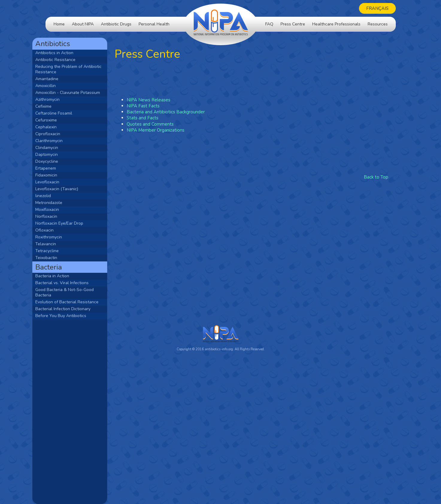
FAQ (269, 24)
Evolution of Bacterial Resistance (80, 302)
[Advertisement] (83, 411)
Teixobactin (59, 258)
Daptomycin (60, 154)
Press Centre (293, 24)
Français (377, 8)
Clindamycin (60, 148)
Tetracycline (60, 251)
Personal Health (154, 24)
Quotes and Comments (163, 124)
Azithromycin (61, 99)
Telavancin (59, 244)
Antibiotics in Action (68, 53)
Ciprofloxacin (61, 134)
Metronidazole (62, 203)
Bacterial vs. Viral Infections (75, 283)
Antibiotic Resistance (69, 60)
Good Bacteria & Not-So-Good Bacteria (78, 292)
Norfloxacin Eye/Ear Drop (72, 223)
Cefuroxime (59, 120)
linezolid (56, 196)
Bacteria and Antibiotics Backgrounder (179, 112)
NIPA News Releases (162, 100)
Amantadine (60, 79)
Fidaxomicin (59, 175)
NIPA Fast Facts (156, 106)
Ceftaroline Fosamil (67, 113)
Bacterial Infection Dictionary (76, 309)
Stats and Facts (156, 118)
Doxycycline (60, 161)
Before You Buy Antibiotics (74, 316)
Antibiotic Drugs (116, 24)
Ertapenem (59, 168)
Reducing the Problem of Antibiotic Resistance (82, 69)
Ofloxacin (58, 230)
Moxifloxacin (60, 210)
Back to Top (376, 177)
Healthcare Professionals (336, 24)
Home (59, 24)
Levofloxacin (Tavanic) (70, 189)
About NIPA (83, 24)
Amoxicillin (59, 86)
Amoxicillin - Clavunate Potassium (81, 93)
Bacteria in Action (65, 276)
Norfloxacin (59, 216)
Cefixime (57, 106)
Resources (378, 24)
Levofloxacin (60, 182)
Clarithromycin (62, 141)
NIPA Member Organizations (169, 130)
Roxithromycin (62, 237)
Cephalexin (59, 127)
